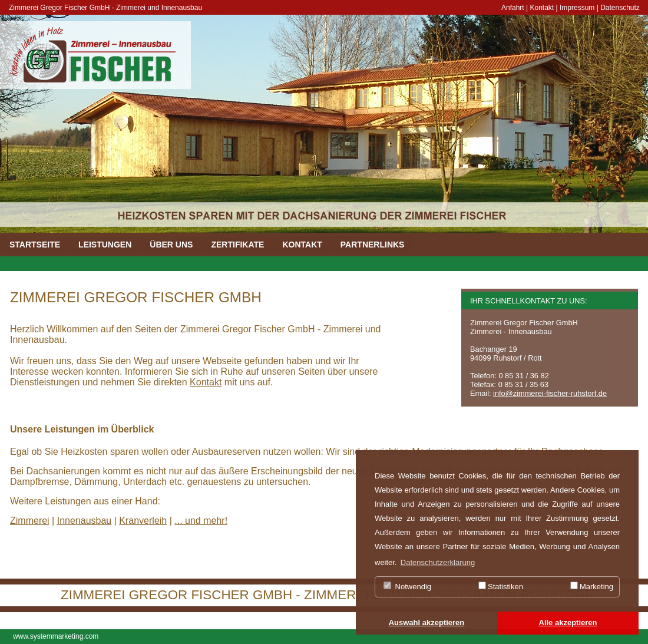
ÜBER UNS (171, 245)
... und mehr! (201, 521)
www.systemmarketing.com (56, 636)
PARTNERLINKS (373, 245)
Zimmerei (30, 521)
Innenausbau (85, 521)
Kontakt (542, 8)
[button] (427, 623)
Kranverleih (143, 521)
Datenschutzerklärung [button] (438, 562)
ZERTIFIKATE (237, 245)
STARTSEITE (35, 245)
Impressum (577, 8)
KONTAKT (302, 245)
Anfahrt (513, 8)
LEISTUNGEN (105, 245)
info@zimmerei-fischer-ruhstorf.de (550, 393)
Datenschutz (620, 8)
